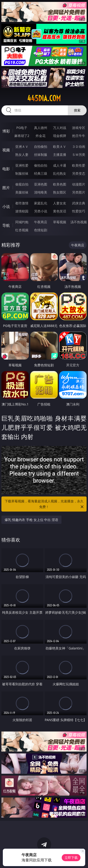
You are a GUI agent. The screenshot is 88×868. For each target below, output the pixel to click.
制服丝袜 (22, 173)
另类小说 (41, 211)
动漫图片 (79, 184)
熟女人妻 (22, 155)
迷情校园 (22, 211)
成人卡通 (60, 165)
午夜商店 (41, 222)
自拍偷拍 (41, 147)
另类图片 (79, 192)
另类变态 (79, 173)
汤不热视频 (79, 222)
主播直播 (60, 155)
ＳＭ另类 (79, 155)
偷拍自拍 (41, 165)
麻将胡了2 (22, 136)
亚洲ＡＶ (22, 147)
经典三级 (41, 173)
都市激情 (22, 203)
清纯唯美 (41, 192)
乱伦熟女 (60, 173)
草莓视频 (60, 222)
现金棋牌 (60, 136)
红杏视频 (22, 230)
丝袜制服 (41, 155)
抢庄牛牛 (79, 136)
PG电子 (22, 128)
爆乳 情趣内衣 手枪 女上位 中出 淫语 (31, 520)
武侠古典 (79, 203)
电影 (6, 169)
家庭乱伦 (41, 203)
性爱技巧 (79, 211)
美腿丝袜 (22, 192)
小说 (6, 207)
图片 (6, 188)
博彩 (6, 131)
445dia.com (44, 98)
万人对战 (60, 128)
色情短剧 (41, 230)
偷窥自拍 (22, 184)
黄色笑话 (60, 211)
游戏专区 (79, 128)
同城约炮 (22, 222)
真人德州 (41, 128)
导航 (6, 225)
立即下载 (71, 858)
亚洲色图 (41, 184)
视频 (6, 150)
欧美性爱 (79, 165)
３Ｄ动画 (79, 147)
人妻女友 (60, 203)
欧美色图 (60, 184)
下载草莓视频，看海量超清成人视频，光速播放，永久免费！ (45, 504)
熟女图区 (60, 192)
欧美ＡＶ (60, 147)
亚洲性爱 (22, 165)
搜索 (77, 110)
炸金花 (41, 136)
